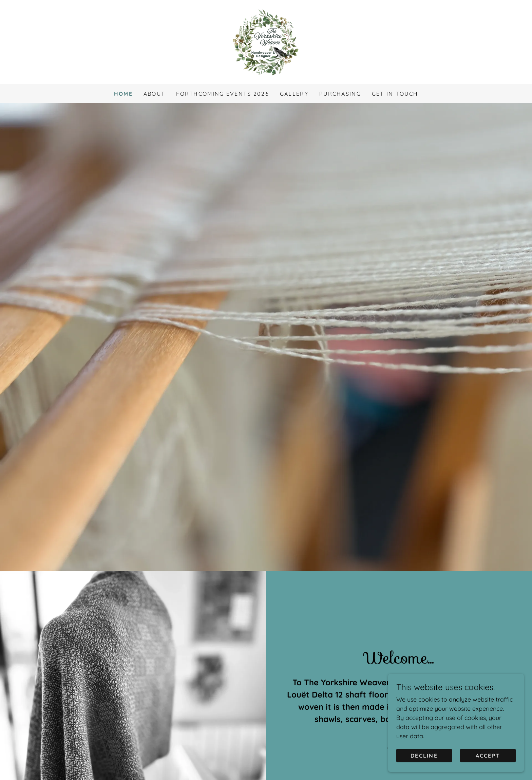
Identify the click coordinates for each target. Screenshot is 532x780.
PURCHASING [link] (340, 94)
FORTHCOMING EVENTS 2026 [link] (223, 94)
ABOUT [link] (154, 94)
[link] (266, 42)
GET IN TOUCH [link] (395, 94)
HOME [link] (123, 94)
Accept (488, 756)
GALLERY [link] (294, 94)
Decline (424, 756)
